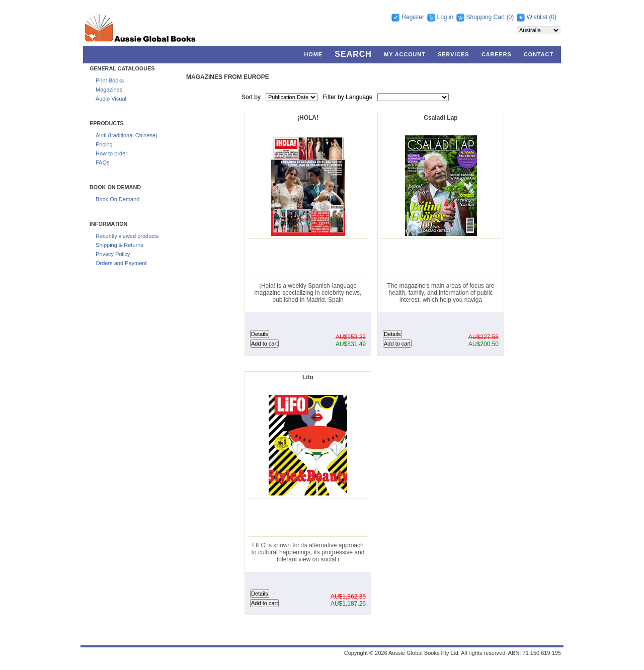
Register (413, 17)
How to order (111, 153)
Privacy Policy (113, 254)
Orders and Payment (121, 263)
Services (453, 54)
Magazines (109, 90)
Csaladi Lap (440, 118)
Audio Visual (111, 99)
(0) (510, 17)
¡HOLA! (308, 118)
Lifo (308, 377)
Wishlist (537, 17)
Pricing (104, 144)
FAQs (103, 162)
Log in (446, 17)
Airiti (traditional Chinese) (127, 135)
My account (405, 54)
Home (313, 54)
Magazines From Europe (228, 77)
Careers (497, 54)
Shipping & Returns (119, 245)
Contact (539, 54)
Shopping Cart (487, 17)
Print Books (110, 80)
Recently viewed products (127, 236)
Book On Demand (117, 199)
